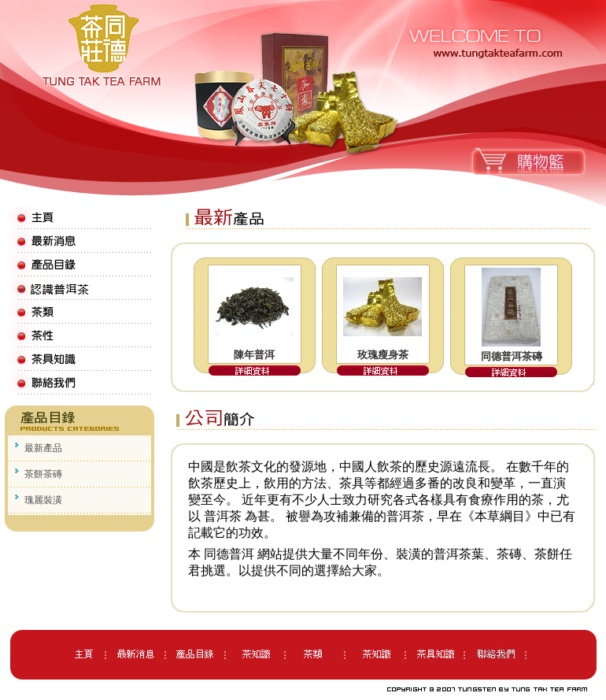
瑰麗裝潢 (43, 500)
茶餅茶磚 (43, 474)
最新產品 (43, 448)
